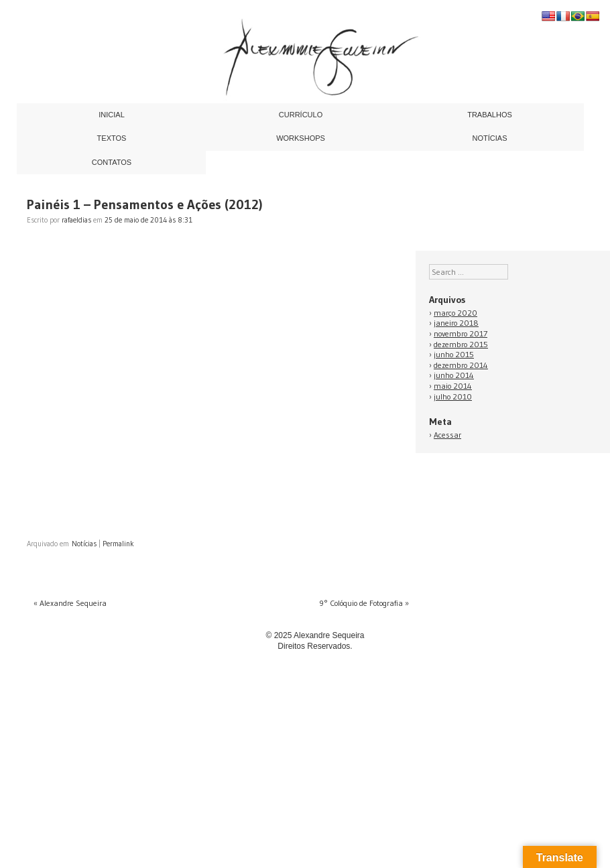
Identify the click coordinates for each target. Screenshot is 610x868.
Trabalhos (490, 115)
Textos (112, 138)
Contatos (112, 162)
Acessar (447, 435)
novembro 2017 (461, 333)
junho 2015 (454, 354)
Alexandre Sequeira (70, 603)
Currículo (301, 115)
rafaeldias (76, 220)
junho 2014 (454, 375)
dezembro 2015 (461, 344)
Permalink (118, 544)
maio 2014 (453, 386)
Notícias (490, 138)
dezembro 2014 (461, 365)
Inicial (112, 115)
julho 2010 (453, 396)
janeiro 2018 (456, 323)
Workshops (301, 138)
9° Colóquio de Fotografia (364, 603)
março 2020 (455, 313)
